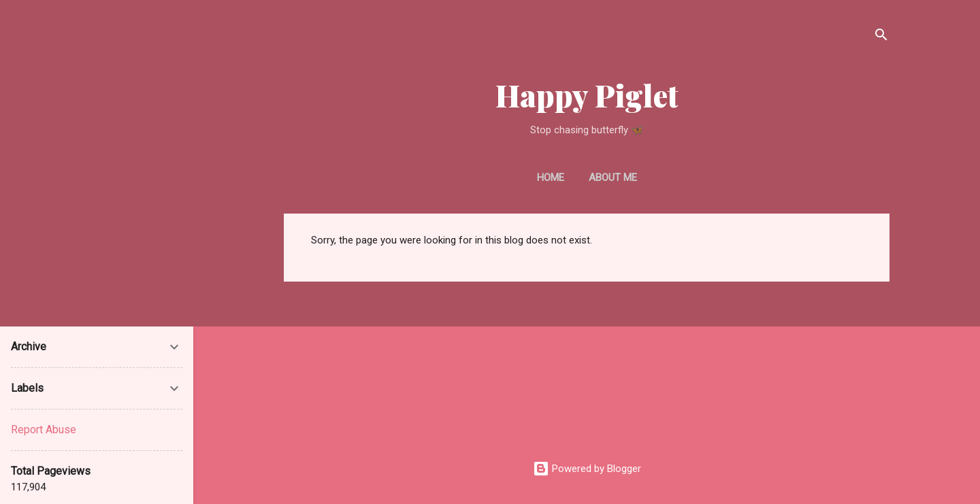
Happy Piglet (587, 95)
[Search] (881, 37)
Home (551, 178)
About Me (613, 178)
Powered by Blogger (587, 469)
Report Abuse (44, 430)
